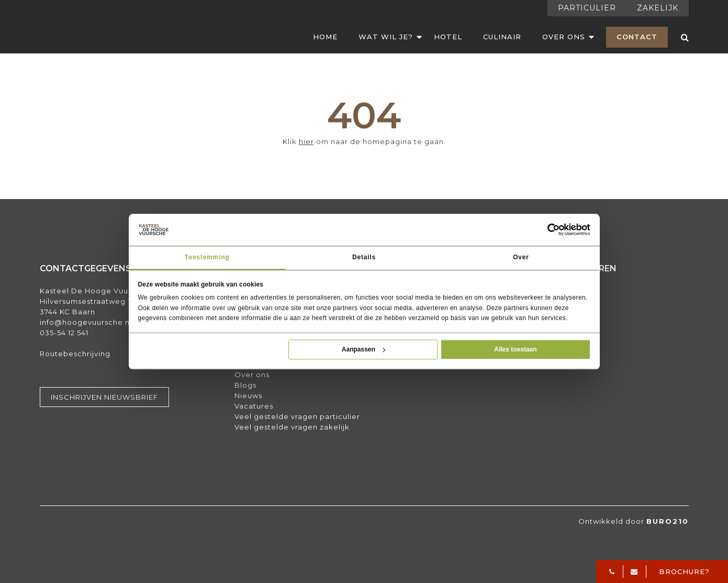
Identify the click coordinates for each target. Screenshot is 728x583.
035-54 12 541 (64, 333)
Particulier (587, 8)
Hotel (448, 37)
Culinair (502, 37)
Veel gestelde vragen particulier (297, 416)
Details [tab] (364, 257)
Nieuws (248, 395)
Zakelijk (658, 8)
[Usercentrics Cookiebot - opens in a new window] (554, 230)
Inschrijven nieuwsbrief (104, 397)
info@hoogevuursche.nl (86, 322)
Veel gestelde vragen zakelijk (292, 427)
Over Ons (564, 37)
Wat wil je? (386, 37)
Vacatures (254, 406)
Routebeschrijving (75, 354)
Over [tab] (521, 257)
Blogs (245, 385)
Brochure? (684, 571)
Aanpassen (363, 349)
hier (306, 141)
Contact (637, 37)
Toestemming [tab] (207, 257)
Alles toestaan (515, 349)
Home (325, 37)
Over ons (252, 375)
